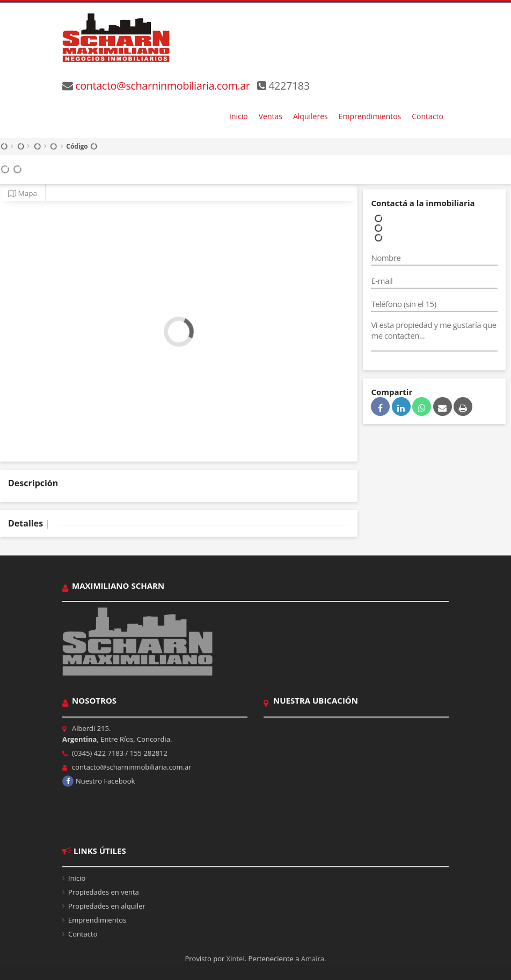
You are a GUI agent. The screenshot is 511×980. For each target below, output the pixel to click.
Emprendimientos (370, 116)
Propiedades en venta (104, 892)
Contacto (428, 116)
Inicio (239, 116)
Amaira (313, 959)
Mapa (23, 193)
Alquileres (311, 116)
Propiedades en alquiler (107, 906)
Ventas (271, 116)
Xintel (236, 959)
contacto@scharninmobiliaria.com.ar (162, 86)
